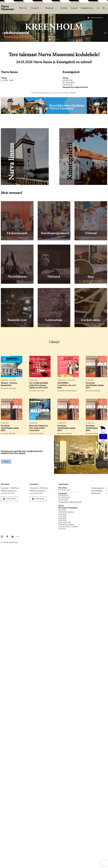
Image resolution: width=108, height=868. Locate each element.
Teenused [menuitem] (34, 8)
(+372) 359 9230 (9, 493)
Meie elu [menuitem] (23, 8)
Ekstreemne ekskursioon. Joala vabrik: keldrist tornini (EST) (39, 428)
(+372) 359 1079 (37, 493)
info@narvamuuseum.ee (9, 491)
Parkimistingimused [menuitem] (98, 488)
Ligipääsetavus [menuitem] (87, 8)
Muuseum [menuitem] (49, 8)
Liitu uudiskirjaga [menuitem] (97, 491)
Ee (104, 8)
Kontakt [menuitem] (64, 8)
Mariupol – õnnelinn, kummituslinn (9, 384)
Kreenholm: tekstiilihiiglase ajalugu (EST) (95, 385)
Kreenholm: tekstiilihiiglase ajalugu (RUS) (10, 428)
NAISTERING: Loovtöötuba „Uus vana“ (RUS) (67, 385)
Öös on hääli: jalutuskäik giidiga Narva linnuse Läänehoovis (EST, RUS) (38, 385)
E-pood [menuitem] (74, 8)
